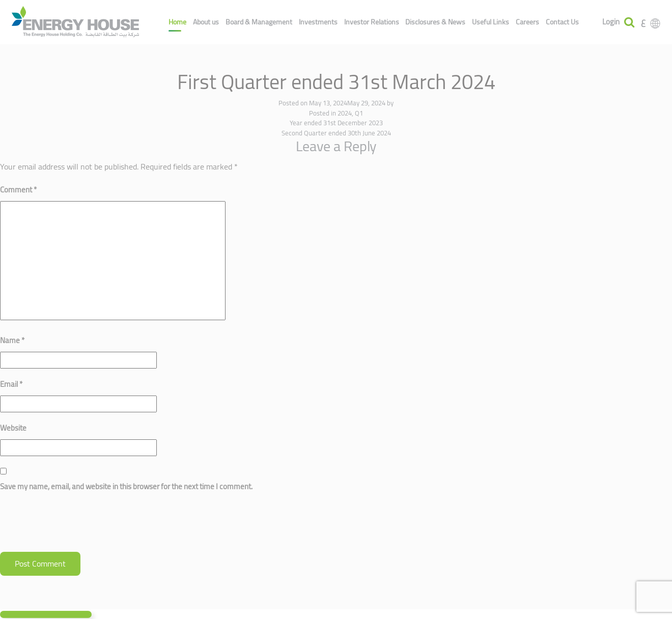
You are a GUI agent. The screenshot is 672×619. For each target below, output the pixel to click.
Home (177, 22)
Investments (318, 22)
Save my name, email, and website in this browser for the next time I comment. (126, 486)
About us (206, 22)
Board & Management (259, 22)
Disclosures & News (435, 22)
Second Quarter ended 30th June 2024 (336, 133)
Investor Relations (372, 22)
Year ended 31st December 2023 (336, 123)
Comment (18, 190)
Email (11, 384)
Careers (527, 22)
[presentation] (77, 527)
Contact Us (562, 22)
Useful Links (491, 22)
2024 (345, 113)
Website (13, 428)
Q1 (359, 113)
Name (12, 340)
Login (611, 22)
